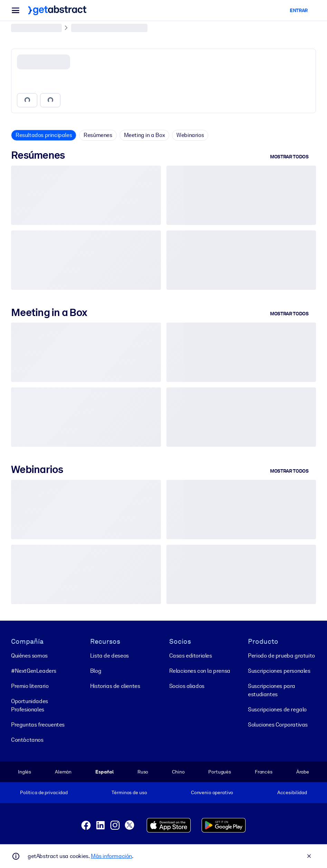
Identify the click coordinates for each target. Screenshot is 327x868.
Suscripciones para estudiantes (272, 690)
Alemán (63, 772)
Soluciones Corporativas (278, 725)
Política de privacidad (44, 792)
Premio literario (30, 686)
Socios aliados (187, 686)
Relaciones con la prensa (200, 671)
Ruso (143, 772)
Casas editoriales (191, 656)
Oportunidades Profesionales (30, 705)
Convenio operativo (212, 792)
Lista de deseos (109, 656)
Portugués (220, 772)
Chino (178, 772)
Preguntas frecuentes (38, 725)
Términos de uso (129, 792)
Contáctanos (27, 740)
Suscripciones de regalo (277, 709)
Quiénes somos (29, 656)
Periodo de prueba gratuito (281, 656)
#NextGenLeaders (34, 671)
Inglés (25, 772)
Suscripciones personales (279, 671)
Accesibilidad (292, 792)
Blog (96, 671)
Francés (264, 772)
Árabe (303, 772)
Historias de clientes (115, 686)
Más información (111, 856)
